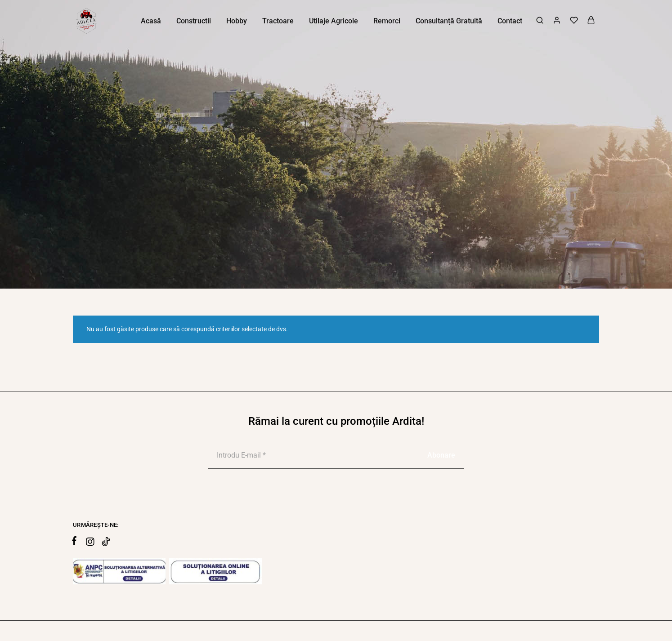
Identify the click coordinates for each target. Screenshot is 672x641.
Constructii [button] (194, 21)
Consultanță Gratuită (449, 21)
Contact (510, 21)
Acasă (151, 21)
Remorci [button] (387, 21)
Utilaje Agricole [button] (334, 21)
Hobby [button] (237, 21)
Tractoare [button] (278, 21)
